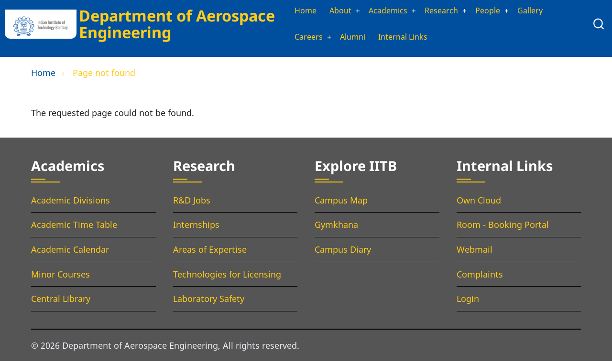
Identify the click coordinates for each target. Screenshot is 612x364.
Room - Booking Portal (503, 227)
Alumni (346, 39)
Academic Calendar (70, 252)
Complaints (480, 277)
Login (468, 301)
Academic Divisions (71, 203)
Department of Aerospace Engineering (174, 25)
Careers (298, 39)
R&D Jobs (192, 203)
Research (443, 11)
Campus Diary (343, 252)
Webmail (475, 252)
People (493, 11)
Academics (385, 11)
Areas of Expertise (210, 252)
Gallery (539, 11)
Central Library (61, 301)
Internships (196, 227)
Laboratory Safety (209, 301)
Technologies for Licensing (227, 277)
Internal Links (401, 39)
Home (295, 11)
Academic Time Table (74, 227)
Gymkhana (336, 227)
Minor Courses (60, 277)
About (333, 11)
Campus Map (341, 203)
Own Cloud (479, 203)
